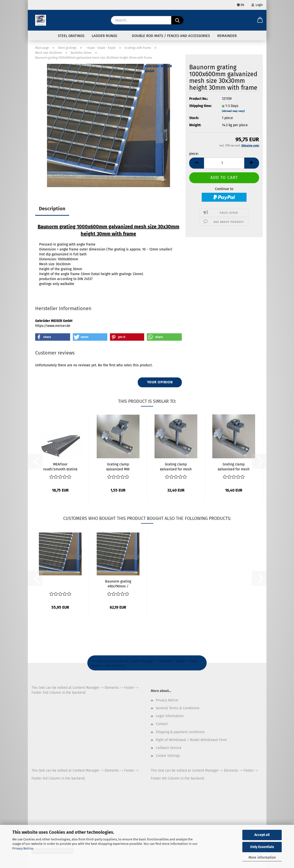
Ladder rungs (104, 36)
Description (52, 209)
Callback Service (169, 748)
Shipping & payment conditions (180, 732)
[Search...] (177, 20)
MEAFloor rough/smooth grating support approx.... (60, 466)
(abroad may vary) (233, 111)
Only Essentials (262, 847)
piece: (194, 154)
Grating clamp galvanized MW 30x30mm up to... (118, 466)
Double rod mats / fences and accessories (171, 36)
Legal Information (170, 716)
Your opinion (160, 382)
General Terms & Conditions (178, 708)
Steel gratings (71, 36)
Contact (162, 724)
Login (257, 5)
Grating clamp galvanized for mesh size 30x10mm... (176, 466)
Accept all (262, 835)
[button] (260, 20)
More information (262, 858)
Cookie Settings (168, 756)
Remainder (227, 36)
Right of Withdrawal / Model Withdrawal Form (191, 740)
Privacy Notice (23, 848)
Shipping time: (200, 106)
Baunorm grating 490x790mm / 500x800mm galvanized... (118, 584)
